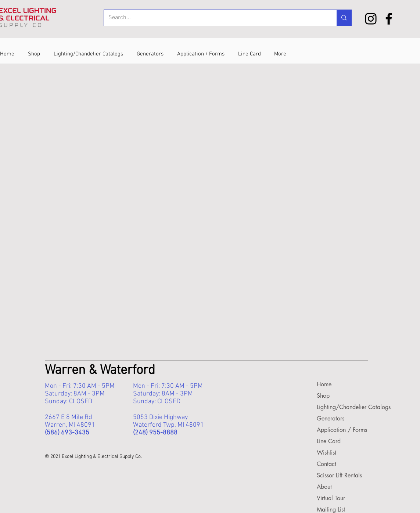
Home (324, 384)
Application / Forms (339, 430)
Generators (331, 418)
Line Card (329, 441)
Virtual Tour (331, 498)
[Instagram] (371, 19)
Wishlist (326, 453)
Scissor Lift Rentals (339, 475)
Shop (323, 396)
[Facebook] (389, 19)
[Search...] (215, 18)
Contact (326, 464)
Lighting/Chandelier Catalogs (339, 407)
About (324, 487)
